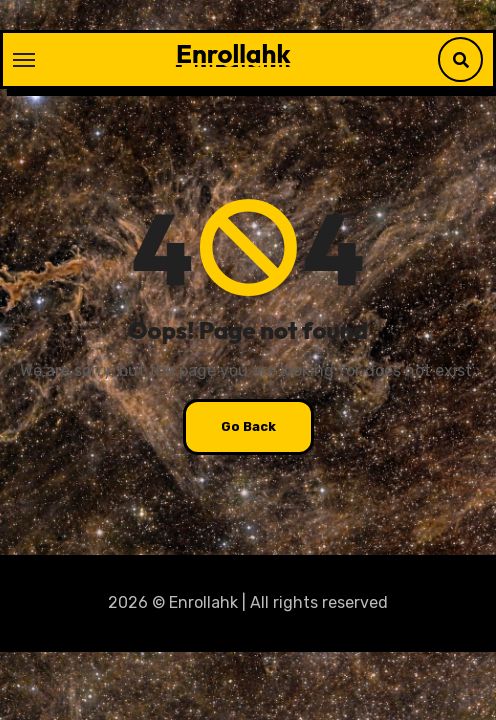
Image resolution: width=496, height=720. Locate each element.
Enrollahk (233, 53)
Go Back (248, 426)
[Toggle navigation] (24, 60)
